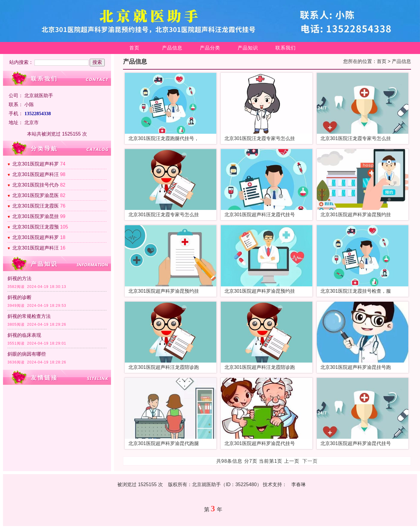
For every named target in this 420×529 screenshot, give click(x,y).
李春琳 (298, 484)
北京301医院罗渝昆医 (36, 195)
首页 (134, 48)
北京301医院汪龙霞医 (36, 206)
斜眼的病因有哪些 (27, 354)
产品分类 (210, 48)
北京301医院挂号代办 (36, 185)
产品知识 (248, 48)
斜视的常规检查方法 (29, 316)
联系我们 (286, 48)
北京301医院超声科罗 (36, 164)
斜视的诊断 (19, 297)
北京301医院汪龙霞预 (36, 227)
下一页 (310, 461)
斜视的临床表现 (24, 335)
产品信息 (172, 48)
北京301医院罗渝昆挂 (36, 216)
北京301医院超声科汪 (36, 174)
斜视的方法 (19, 278)
